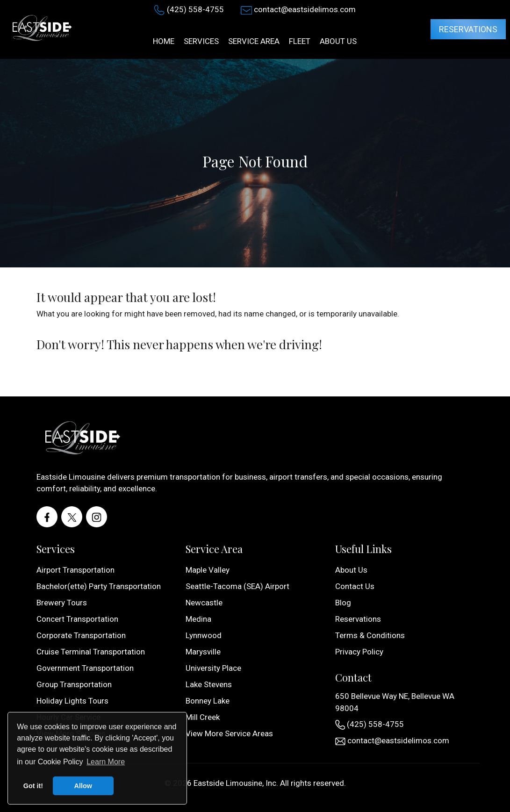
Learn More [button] (106, 762)
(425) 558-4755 (195, 9)
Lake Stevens (209, 684)
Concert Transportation (77, 619)
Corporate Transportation (81, 635)
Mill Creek (203, 717)
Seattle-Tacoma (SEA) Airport (237, 586)
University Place (213, 668)
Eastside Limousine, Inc (235, 783)
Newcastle (204, 603)
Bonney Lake (208, 701)
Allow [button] (83, 786)
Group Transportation (74, 684)
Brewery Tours (62, 603)
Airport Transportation (75, 570)
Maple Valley (208, 570)
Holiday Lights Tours (72, 701)
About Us (351, 570)
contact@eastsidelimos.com (305, 9)
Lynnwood (204, 635)
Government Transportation (85, 668)
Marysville (203, 652)
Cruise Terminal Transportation (91, 652)
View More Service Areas (229, 733)
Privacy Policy (359, 652)
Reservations (468, 29)
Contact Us (355, 586)
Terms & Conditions (370, 635)
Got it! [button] (33, 786)
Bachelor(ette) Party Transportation (99, 586)
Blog (343, 603)
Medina (198, 619)
